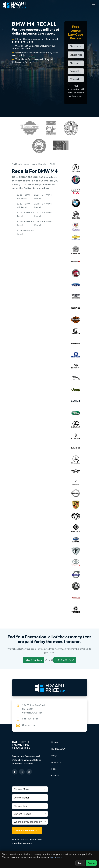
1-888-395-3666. (23, 42)
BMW (53, 164)
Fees (54, 769)
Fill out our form (34, 660)
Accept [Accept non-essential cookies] (91, 863)
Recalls (42, 164)
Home (55, 742)
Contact (56, 775)
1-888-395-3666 (65, 660)
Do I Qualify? (58, 749)
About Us (56, 762)
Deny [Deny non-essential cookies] (80, 863)
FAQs (54, 755)
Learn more (56, 857)
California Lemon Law (23, 164)
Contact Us (28, 725)
